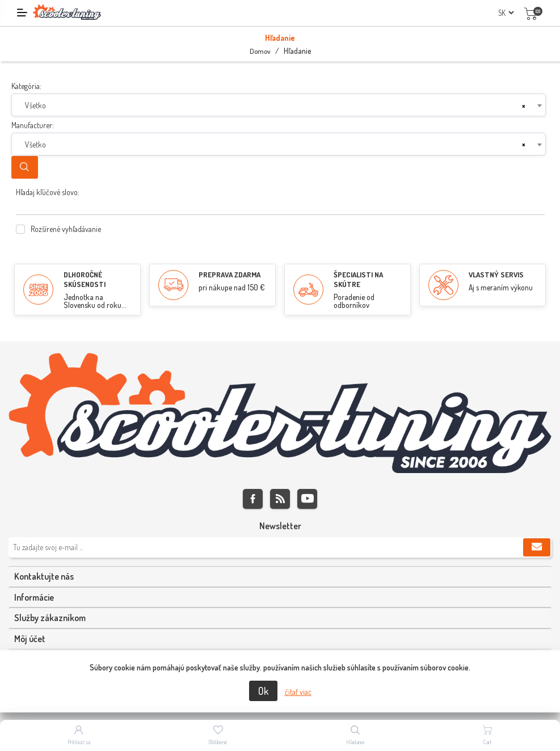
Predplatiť (537, 547)
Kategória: (26, 86)
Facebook (253, 499)
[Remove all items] (524, 106)
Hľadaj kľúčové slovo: (48, 192)
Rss (280, 499)
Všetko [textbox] (35, 105)
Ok (263, 691)
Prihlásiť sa (79, 742)
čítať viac (298, 692)
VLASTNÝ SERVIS (496, 275)
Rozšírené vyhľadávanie (66, 229)
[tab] (280, 577)
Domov (260, 51)
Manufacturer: (33, 125)
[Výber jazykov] (506, 13)
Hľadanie (25, 167)
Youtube (307, 499)
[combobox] (279, 105)
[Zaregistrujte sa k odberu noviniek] (280, 547)
